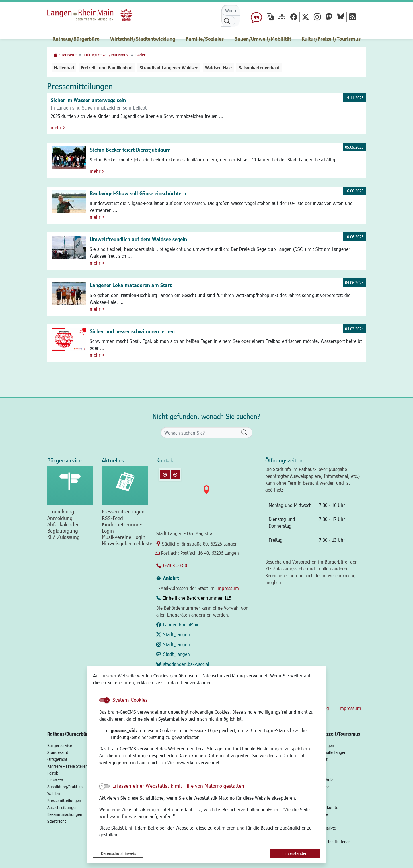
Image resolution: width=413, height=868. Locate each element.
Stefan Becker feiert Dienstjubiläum (130, 150)
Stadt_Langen (177, 634)
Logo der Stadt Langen (95, 13)
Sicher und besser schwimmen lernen (132, 331)
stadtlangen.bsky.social (186, 664)
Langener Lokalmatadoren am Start (131, 285)
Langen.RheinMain (181, 624)
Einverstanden (295, 853)
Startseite (68, 55)
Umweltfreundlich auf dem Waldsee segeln (138, 239)
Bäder (141, 55)
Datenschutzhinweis (118, 853)
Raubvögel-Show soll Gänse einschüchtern (138, 193)
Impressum (227, 588)
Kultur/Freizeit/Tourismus (106, 55)
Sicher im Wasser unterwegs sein (88, 100)
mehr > (58, 127)
